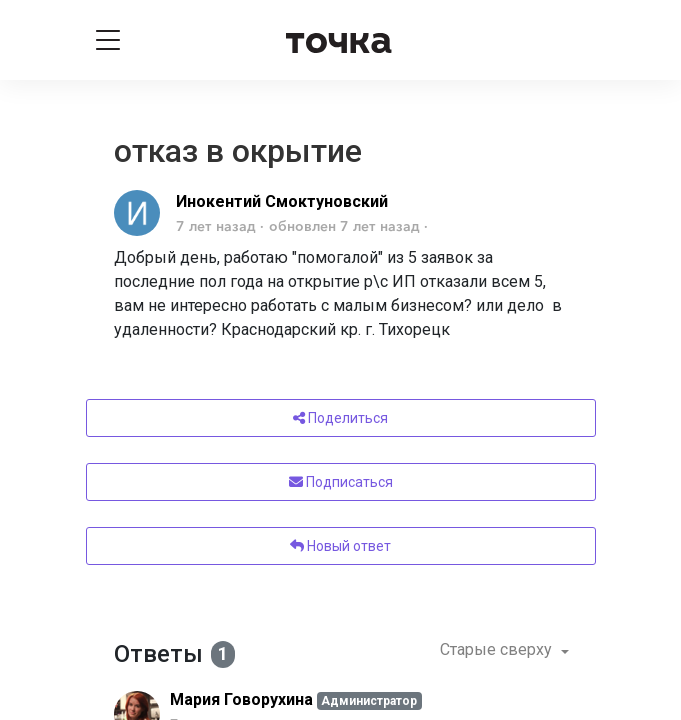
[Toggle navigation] (108, 40)
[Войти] (575, 40)
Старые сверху (498, 649)
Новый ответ (340, 546)
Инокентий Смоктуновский (282, 201)
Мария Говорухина (241, 699)
